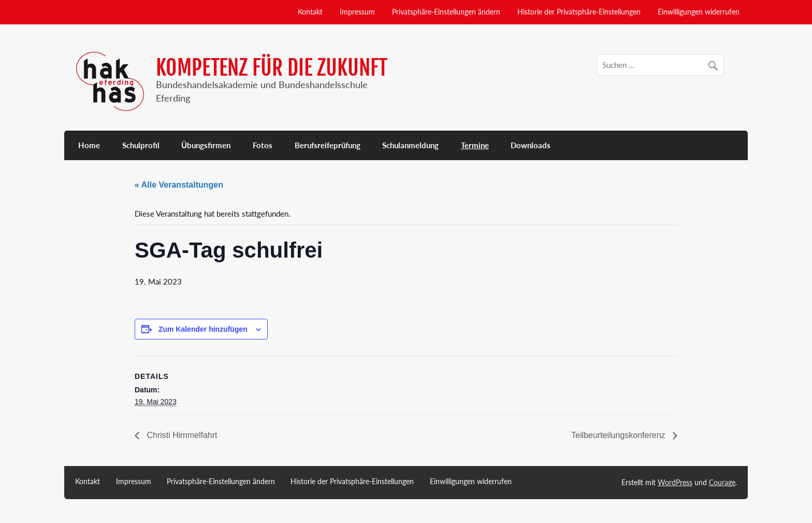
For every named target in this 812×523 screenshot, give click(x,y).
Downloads (531, 145)
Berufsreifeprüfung (328, 145)
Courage (722, 482)
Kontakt (310, 12)
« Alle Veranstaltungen (179, 185)
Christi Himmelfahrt (181, 435)
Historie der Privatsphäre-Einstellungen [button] (579, 12)
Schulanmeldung (410, 145)
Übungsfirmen (206, 145)
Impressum (357, 12)
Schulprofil (141, 145)
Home (89, 145)
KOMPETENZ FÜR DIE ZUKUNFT (272, 68)
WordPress (675, 482)
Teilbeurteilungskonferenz (619, 435)
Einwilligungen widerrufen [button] (699, 12)
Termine (475, 145)
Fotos (263, 145)
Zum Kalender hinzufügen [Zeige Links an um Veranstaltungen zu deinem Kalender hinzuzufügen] (203, 329)
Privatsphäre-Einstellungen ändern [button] (446, 12)
